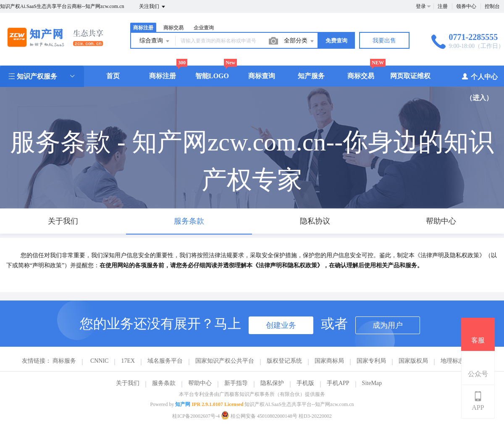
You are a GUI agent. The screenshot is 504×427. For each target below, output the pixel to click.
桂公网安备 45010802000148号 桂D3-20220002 (276, 416)
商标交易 (173, 28)
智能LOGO (212, 76)
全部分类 (299, 41)
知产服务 (311, 76)
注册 (443, 6)
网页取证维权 (410, 76)
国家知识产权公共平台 (225, 361)
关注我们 (153, 7)
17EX (128, 361)
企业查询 (204, 28)
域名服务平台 (165, 361)
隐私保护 (272, 383)
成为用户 (388, 325)
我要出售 (384, 41)
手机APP (338, 383)
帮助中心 (200, 383)
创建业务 (281, 325)
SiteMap (372, 383)
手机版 (305, 383)
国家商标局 (329, 361)
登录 (421, 6)
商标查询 (262, 76)
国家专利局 (371, 361)
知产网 (183, 404)
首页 (113, 76)
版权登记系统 (284, 361)
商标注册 (143, 28)
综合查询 (155, 41)
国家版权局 (413, 361)
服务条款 (164, 383)
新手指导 (236, 383)
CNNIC (100, 361)
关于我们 (128, 383)
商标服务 (64, 361)
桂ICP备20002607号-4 (196, 416)
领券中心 (466, 6)
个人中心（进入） (479, 87)
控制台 (492, 6)
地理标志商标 (458, 361)
